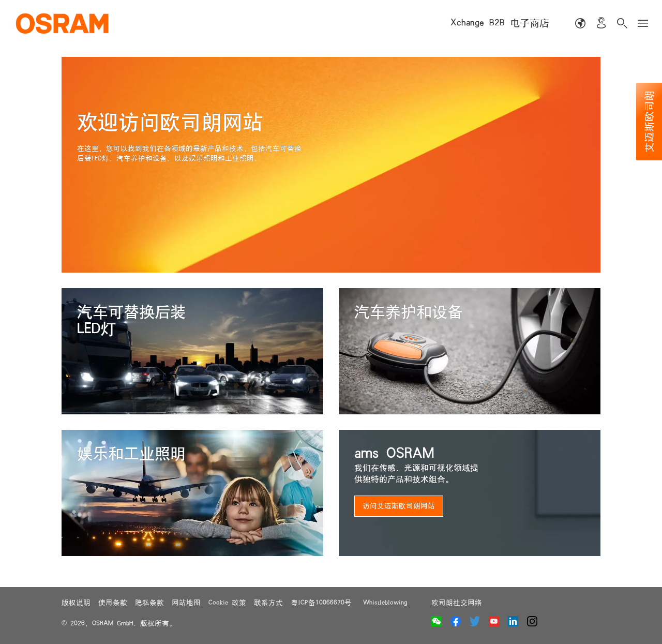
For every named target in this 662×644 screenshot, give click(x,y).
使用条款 (113, 603)
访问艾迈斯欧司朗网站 (399, 506)
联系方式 (268, 603)
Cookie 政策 (227, 603)
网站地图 (186, 603)
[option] (331, 165)
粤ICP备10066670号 (323, 603)
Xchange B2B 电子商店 (500, 23)
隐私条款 (149, 603)
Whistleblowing (385, 603)
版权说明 (76, 603)
